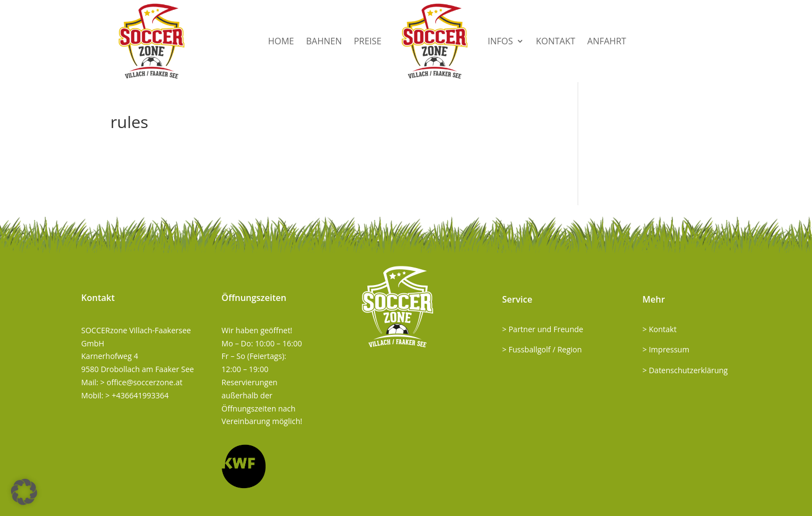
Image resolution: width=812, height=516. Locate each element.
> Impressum (666, 349)
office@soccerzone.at (145, 382)
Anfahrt (607, 41)
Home (281, 41)
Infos (500, 41)
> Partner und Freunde (543, 329)
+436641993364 (140, 395)
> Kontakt (659, 329)
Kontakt (556, 41)
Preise (368, 41)
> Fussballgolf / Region (542, 349)
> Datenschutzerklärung (685, 370)
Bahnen (324, 41)
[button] (24, 492)
